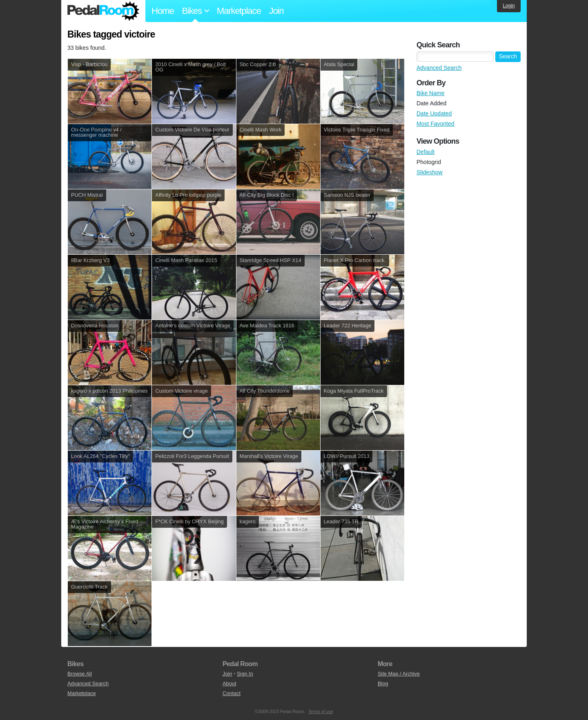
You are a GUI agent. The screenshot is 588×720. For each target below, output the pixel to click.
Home (163, 11)
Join (276, 11)
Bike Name (430, 93)
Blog (383, 683)
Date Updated (434, 113)
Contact (232, 693)
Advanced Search (439, 68)
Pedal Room (103, 11)
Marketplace (239, 11)
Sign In (245, 674)
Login (509, 6)
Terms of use (321, 711)
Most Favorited (435, 124)
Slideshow (430, 172)
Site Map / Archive (399, 674)
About (229, 683)
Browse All (80, 674)
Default (425, 152)
